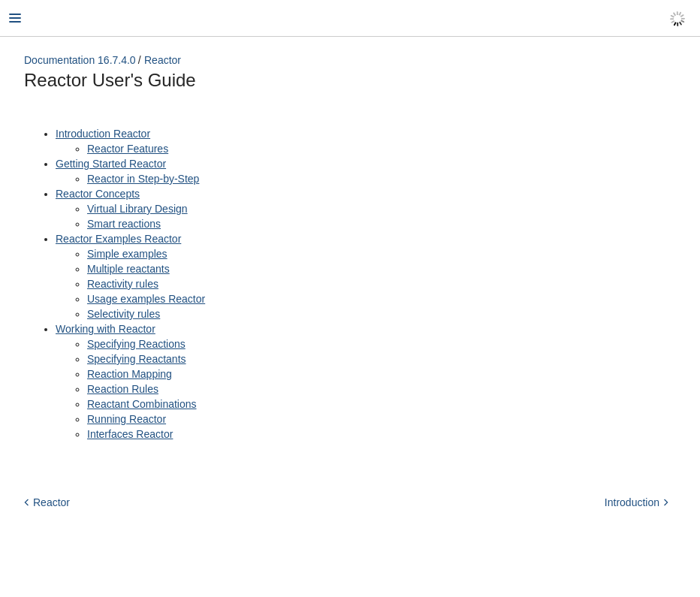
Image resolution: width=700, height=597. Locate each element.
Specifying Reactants (137, 359)
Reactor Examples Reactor (118, 239)
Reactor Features (128, 149)
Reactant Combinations (142, 404)
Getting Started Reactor (111, 164)
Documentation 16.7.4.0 (80, 60)
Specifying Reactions (136, 344)
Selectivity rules (124, 314)
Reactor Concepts (98, 194)
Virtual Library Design (137, 209)
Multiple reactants (128, 269)
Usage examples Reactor (146, 299)
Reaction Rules (123, 389)
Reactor (163, 60)
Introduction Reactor (103, 134)
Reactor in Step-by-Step (143, 179)
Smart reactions (124, 224)
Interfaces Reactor (130, 434)
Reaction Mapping (130, 374)
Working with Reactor (106, 329)
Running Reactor (127, 419)
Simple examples (127, 254)
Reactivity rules (123, 284)
